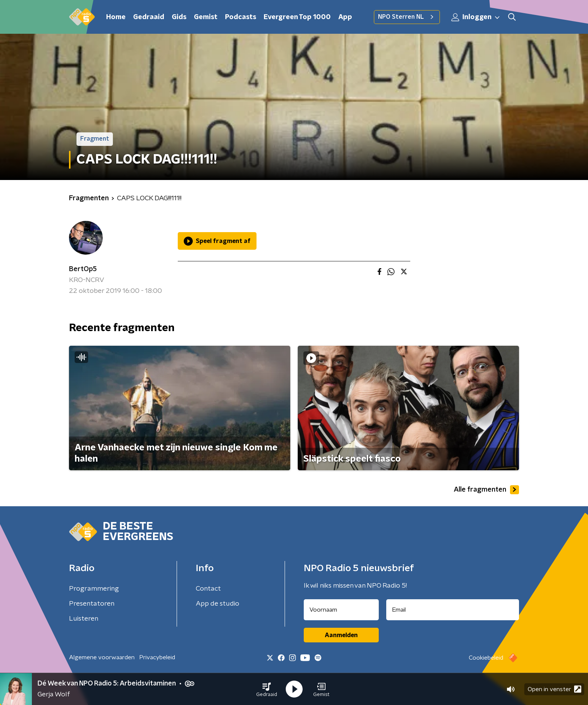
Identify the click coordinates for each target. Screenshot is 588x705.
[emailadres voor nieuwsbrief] (453, 610)
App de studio (217, 604)
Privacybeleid (157, 657)
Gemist (206, 17)
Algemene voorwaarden (102, 657)
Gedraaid (149, 17)
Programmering (94, 589)
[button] (267, 689)
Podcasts (241, 17)
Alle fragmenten (486, 490)
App (345, 17)
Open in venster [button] (554, 689)
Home (116, 17)
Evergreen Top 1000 (297, 17)
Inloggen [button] (476, 17)
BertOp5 (83, 269)
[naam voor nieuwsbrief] (341, 610)
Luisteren (84, 619)
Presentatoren (92, 604)
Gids (179, 17)
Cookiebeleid (486, 658)
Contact (208, 589)
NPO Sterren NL (407, 17)
